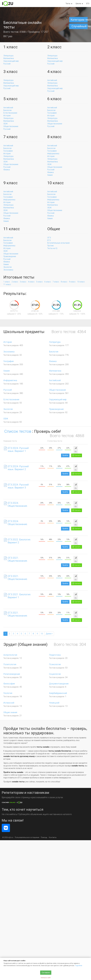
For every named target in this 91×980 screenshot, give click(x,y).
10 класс (81, 282)
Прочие (50, 246)
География (52, 113)
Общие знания (10, 712)
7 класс (56, 282)
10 (42, 634)
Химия (50, 175)
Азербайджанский (58, 693)
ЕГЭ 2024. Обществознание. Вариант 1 (16, 506)
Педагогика (55, 655)
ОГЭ (49, 238)
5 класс (39, 282)
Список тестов (18, 431)
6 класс (48, 282)
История (7, 116)
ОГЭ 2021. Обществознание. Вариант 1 (16, 561)
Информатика (53, 154)
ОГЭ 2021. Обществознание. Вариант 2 (16, 579)
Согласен (46, 973)
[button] (69, 4)
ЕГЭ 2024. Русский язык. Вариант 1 (18, 450)
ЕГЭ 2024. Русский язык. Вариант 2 (18, 468)
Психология (55, 664)
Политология (10, 664)
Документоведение (59, 684)
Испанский (9, 703)
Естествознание (10, 113)
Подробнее (79, 966)
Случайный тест (80, 26)
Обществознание (11, 126)
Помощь (44, 837)
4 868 (23, 32)
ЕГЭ (88, 4)
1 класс (7, 282)
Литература (8, 56)
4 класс (31, 282)
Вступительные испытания (58, 243)
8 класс (64, 282)
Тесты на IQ (52, 248)
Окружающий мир (11, 61)
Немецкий (54, 703)
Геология (8, 693)
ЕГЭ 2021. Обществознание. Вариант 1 (16, 616)
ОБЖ (6, 124)
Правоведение (10, 256)
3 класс (23, 282)
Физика (7, 170)
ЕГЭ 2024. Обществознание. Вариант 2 (16, 524)
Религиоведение (12, 674)
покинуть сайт (46, 978)
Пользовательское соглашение (27, 837)
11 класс (7, 284)
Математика (9, 58)
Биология (7, 110)
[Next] (49, 634)
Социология (55, 674)
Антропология (10, 655)
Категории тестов (79, 20)
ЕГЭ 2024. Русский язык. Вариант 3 (18, 486)
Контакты (53, 837)
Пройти (65, 455)
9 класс (72, 282)
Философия (9, 684)
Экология (7, 267)
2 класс (15, 282)
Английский (52, 80)
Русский (7, 64)
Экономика (8, 270)
